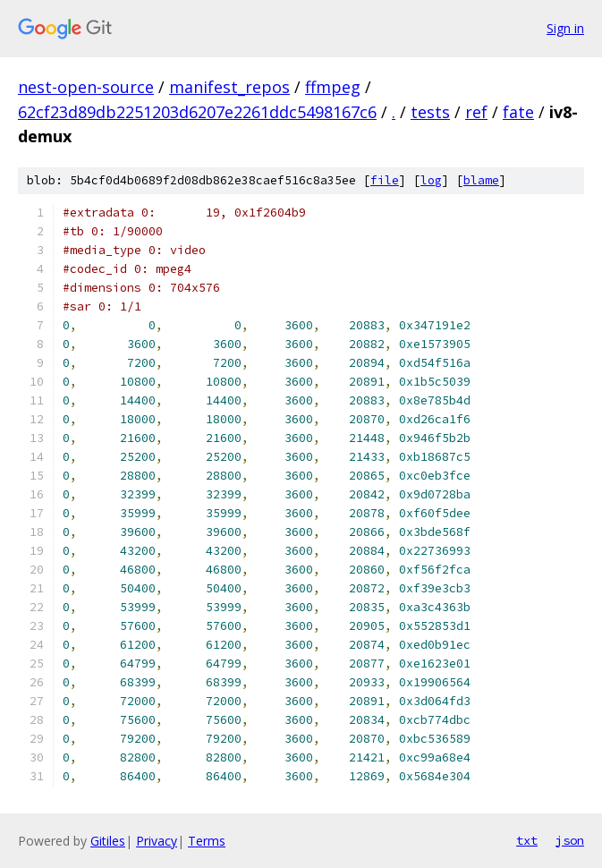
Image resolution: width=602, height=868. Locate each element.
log (431, 180)
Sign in (565, 28)
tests (430, 112)
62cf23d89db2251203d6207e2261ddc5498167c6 (197, 112)
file (385, 180)
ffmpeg (333, 87)
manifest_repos (229, 87)
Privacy (157, 841)
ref (476, 112)
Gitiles (108, 841)
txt (527, 840)
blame (481, 180)
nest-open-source (86, 87)
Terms (207, 841)
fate (518, 112)
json (570, 840)
